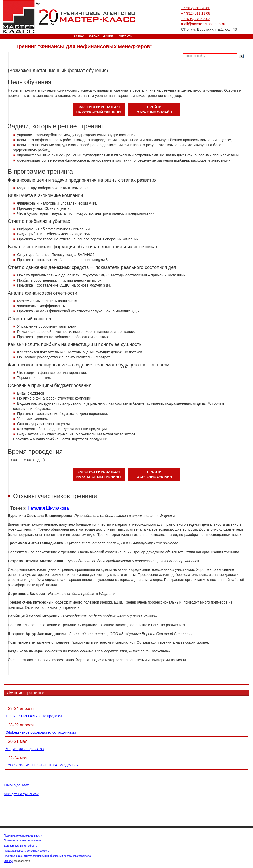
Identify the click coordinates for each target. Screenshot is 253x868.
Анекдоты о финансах (21, 794)
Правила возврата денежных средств (27, 851)
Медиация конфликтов (25, 749)
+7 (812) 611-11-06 (195, 13)
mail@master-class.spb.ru (203, 24)
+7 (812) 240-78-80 (195, 8)
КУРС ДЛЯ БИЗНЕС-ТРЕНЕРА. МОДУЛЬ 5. (42, 765)
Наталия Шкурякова (48, 508)
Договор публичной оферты (21, 846)
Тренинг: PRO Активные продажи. (34, 716)
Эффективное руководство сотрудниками (41, 732)
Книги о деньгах (16, 785)
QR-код (8, 861)
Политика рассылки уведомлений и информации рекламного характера (47, 856)
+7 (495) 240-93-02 (195, 19)
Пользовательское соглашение (23, 841)
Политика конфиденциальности (23, 836)
